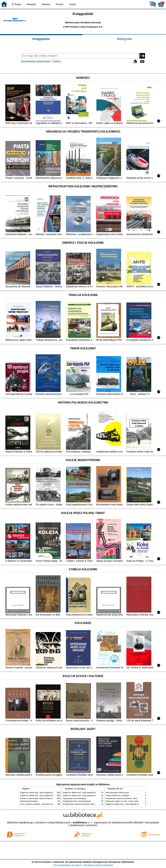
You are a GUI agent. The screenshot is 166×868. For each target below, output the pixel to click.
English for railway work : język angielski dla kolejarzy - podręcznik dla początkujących (53, 793)
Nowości (31, 4)
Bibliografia (124, 39)
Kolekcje (56, 61)
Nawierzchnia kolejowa (29, 801)
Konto (73, 4)
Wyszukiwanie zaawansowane (36, 61)
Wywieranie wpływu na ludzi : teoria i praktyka (123, 801)
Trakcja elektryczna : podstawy (117, 796)
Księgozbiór (41, 39)
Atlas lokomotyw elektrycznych (117, 793)
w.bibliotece (82, 822)
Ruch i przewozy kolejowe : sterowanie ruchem (38, 804)
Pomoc (60, 4)
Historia (46, 4)
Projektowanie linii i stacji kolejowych (77, 801)
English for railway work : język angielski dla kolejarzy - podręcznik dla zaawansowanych (54, 796)
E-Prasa (17, 4)
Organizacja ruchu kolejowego (74, 798)
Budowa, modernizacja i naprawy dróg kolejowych (39, 798)
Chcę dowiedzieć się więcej (67, 865)
